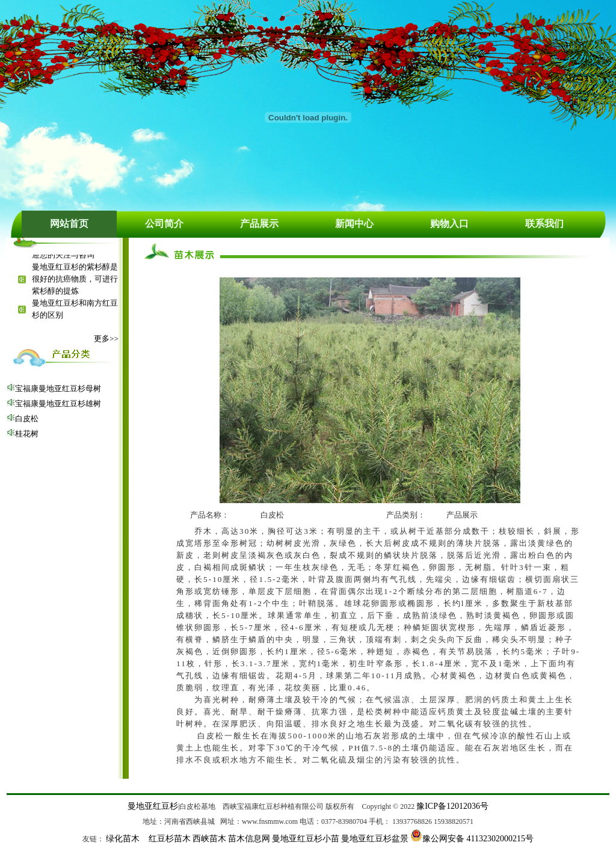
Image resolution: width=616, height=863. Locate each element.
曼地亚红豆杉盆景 (375, 839)
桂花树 (27, 434)
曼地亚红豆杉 (153, 806)
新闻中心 (354, 224)
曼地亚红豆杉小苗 (306, 839)
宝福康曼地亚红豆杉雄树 (58, 404)
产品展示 (259, 224)
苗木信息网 (249, 839)
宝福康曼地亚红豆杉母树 (58, 388)
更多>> (106, 339)
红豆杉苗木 (170, 839)
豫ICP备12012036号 (452, 806)
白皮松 (27, 419)
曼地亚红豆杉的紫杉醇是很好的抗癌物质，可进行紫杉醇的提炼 (75, 280)
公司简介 (164, 224)
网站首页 (69, 224)
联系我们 (544, 224)
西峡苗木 (209, 839)
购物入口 (449, 224)
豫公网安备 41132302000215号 (478, 839)
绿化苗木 (123, 839)
